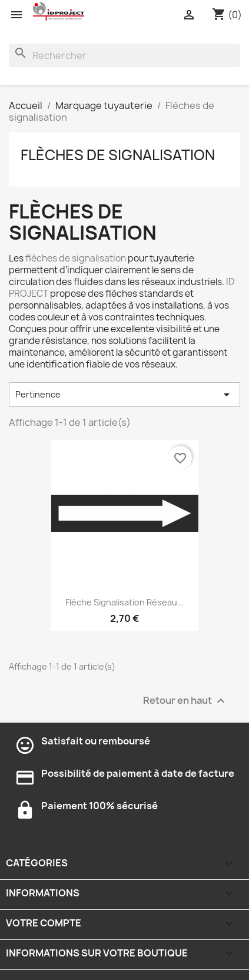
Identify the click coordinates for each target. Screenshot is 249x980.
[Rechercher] (124, 55)
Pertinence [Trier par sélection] (124, 395)
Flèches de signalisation (118, 155)
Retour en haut (185, 701)
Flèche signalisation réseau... (125, 602)
